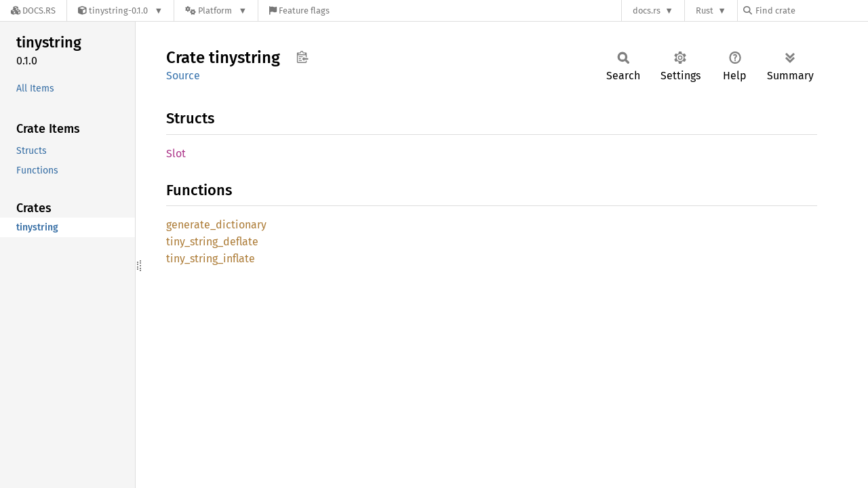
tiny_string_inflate (211, 259)
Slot (176, 154)
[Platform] (216, 11)
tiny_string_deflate (212, 242)
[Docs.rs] (33, 11)
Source (183, 76)
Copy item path (302, 57)
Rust (705, 11)
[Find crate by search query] (811, 11)
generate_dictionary (216, 225)
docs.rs (647, 11)
